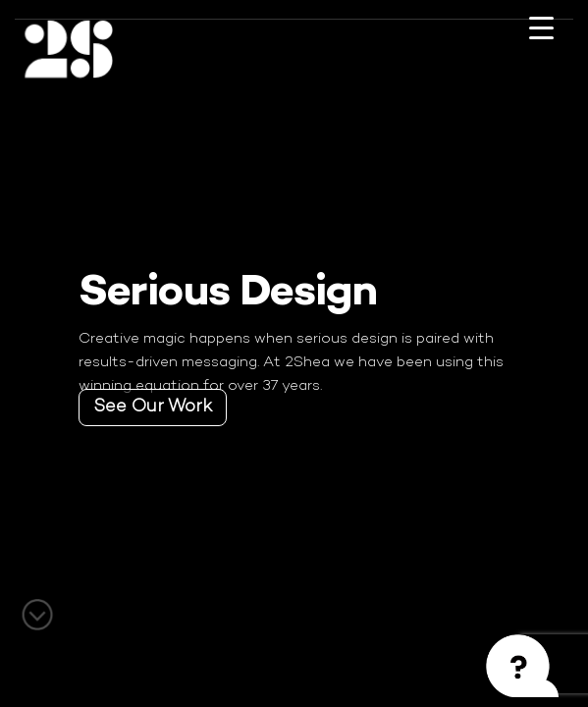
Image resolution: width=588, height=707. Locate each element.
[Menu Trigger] (541, 42)
